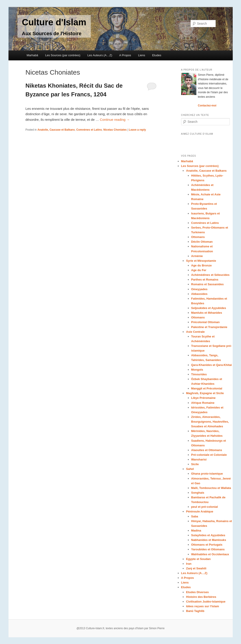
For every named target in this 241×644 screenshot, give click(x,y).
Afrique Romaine (203, 403)
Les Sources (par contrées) (63, 55)
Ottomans (198, 237)
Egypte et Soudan (198, 559)
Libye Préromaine (203, 398)
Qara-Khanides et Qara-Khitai (212, 365)
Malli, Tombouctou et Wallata (211, 488)
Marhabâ (32, 55)
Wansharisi (199, 459)
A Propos (125, 55)
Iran (189, 564)
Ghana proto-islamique (207, 474)
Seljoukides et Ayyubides (209, 308)
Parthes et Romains (205, 280)
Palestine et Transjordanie (209, 327)
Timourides (199, 374)
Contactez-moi (207, 106)
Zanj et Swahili (196, 568)
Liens (142, 55)
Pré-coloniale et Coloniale (209, 455)
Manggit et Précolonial (207, 388)
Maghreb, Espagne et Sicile (205, 393)
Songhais (198, 493)
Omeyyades (199, 289)
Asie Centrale (195, 332)
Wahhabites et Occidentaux (210, 554)
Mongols (197, 370)
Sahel (190, 469)
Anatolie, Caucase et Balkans (56, 130)
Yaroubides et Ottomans (208, 549)
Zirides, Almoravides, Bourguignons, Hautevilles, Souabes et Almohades (210, 422)
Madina (196, 531)
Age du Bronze (202, 265)
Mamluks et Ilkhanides (207, 313)
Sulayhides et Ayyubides (208, 535)
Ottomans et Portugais (207, 545)
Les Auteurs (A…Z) (100, 55)
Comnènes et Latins (89, 130)
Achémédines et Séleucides (210, 275)
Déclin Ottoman (202, 242)
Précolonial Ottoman (205, 322)
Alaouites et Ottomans (207, 450)
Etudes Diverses (197, 592)
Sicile (195, 464)
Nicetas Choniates (115, 130)
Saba (195, 516)
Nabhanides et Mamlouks (209, 540)
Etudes (157, 55)
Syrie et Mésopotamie (201, 261)
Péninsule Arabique (200, 511)
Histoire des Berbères (201, 597)
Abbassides (199, 294)
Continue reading (115, 120)
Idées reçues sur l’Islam (203, 606)
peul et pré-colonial (205, 507)
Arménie (197, 256)
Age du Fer (199, 270)
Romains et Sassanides (207, 284)
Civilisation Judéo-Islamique (206, 602)
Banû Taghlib (195, 611)
